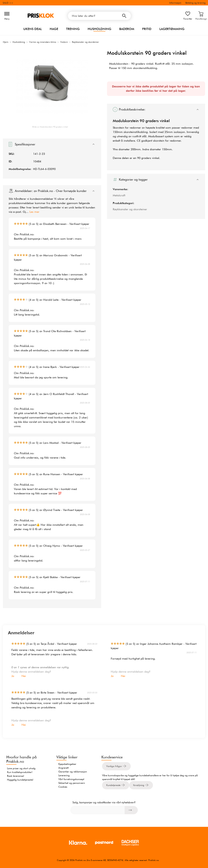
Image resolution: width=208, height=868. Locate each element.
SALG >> (8, 3)
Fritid (147, 29)
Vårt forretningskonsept (71, 779)
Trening (73, 29)
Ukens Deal (33, 29)
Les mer (34, 212)
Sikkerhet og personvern (72, 783)
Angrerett (64, 768)
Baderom (127, 29)
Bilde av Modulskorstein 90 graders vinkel (50, 127)
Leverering (64, 775)
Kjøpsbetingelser (67, 764)
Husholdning (99, 29)
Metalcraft (119, 195)
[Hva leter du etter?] (99, 16)
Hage (54, 29)
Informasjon (175, 3)
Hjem (6, 42)
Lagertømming (172, 29)
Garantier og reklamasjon (73, 772)
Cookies (63, 787)
